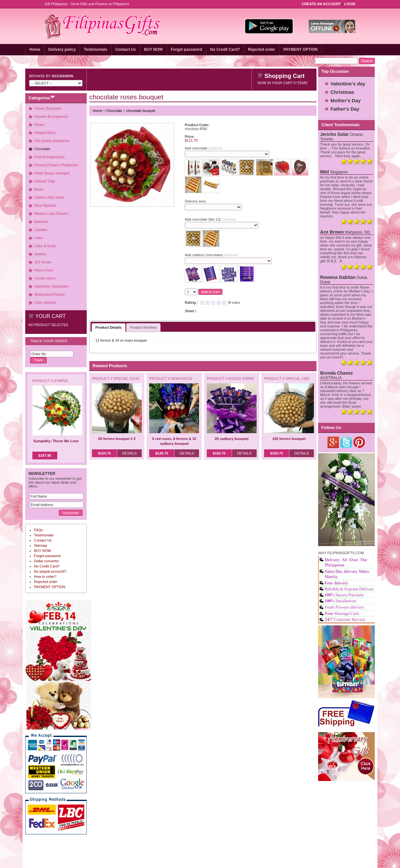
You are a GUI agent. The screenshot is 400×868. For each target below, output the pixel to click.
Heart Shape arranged (52, 173)
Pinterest (359, 442)
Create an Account (322, 4)
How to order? (45, 577)
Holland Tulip (45, 181)
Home (35, 49)
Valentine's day (348, 84)
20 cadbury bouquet (232, 439)
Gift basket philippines (52, 141)
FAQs (39, 530)
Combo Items (45, 278)
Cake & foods (45, 246)
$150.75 (219, 453)
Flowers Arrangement (51, 116)
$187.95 (45, 456)
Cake (39, 238)
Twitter (346, 442)
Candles (41, 230)
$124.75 (105, 453)
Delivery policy (62, 49)
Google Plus (333, 442)
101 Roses (43, 262)
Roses (39, 125)
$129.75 (162, 453)
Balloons (41, 222)
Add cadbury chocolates (211, 255)
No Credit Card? (225, 49)
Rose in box (44, 270)
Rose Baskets (45, 205)
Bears (39, 189)
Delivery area (195, 201)
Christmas (342, 92)
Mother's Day (346, 100)
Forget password (187, 49)
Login (350, 4)
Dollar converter (47, 561)
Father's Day (345, 109)
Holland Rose (45, 133)
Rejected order (261, 49)
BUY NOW (153, 49)
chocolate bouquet (141, 111)
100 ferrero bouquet (289, 439)
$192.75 (277, 453)
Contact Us (126, 49)
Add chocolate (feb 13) (210, 219)
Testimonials (95, 49)
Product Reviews (144, 327)
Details (129, 453)
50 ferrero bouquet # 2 (117, 439)
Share (189, 311)
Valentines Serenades (52, 286)
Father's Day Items (49, 197)
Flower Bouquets (48, 108)
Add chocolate (204, 148)
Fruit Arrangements (50, 157)
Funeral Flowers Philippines (56, 165)
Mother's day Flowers (51, 214)
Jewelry (40, 254)
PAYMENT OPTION (300, 49)
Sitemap (40, 545)
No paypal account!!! (50, 571)
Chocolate (42, 149)
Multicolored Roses (50, 294)
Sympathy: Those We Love (56, 441)
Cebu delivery (45, 302)
